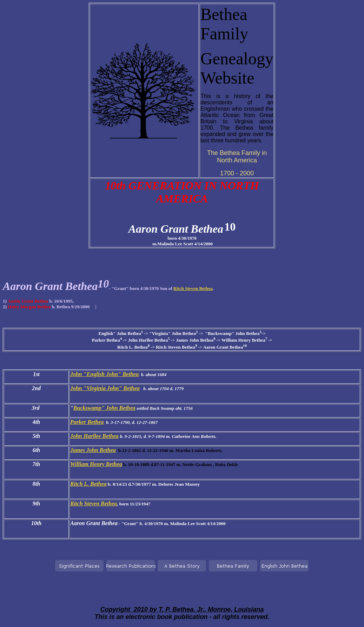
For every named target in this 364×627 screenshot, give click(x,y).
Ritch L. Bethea (88, 484)
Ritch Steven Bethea (193, 288)
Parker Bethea (87, 422)
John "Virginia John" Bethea (105, 388)
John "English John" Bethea (104, 374)
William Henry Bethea (96, 464)
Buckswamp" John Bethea (104, 408)
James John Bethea (93, 450)
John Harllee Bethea (94, 436)
